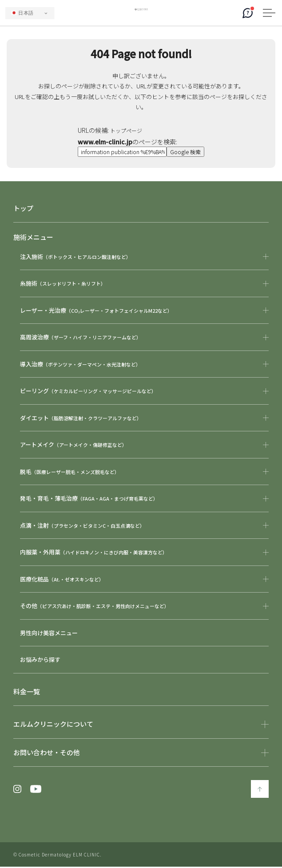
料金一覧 (27, 693)
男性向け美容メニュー (49, 634)
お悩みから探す (40, 661)
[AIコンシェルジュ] (248, 13)
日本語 (22, 13)
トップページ (127, 130)
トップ (23, 209)
